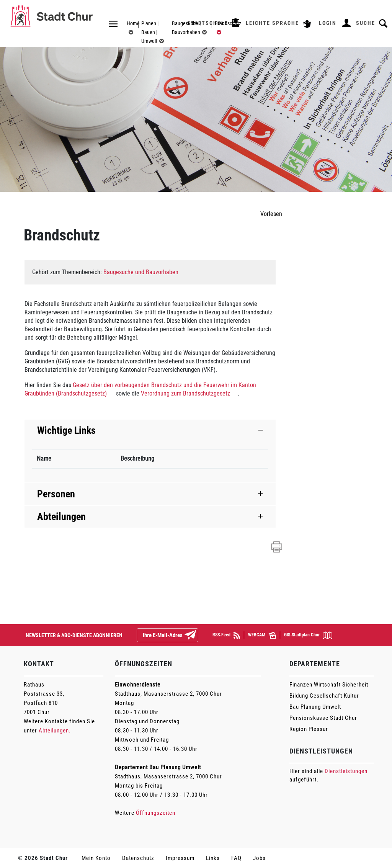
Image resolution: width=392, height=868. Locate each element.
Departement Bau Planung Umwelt (158, 767)
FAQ (236, 858)
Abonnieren (196, 636)
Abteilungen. (55, 731)
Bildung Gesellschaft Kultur (324, 696)
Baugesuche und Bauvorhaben (141, 272)
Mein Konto (96, 858)
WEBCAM (262, 635)
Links (213, 858)
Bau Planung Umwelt (315, 707)
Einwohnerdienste (138, 685)
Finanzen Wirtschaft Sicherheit (329, 685)
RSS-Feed (226, 635)
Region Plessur (309, 729)
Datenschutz (138, 858)
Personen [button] (56, 494)
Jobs (259, 858)
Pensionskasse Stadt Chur (323, 718)
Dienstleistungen (346, 771)
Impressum (180, 858)
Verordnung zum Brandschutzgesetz (185, 393)
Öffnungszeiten (156, 813)
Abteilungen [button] (61, 517)
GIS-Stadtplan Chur (308, 635)
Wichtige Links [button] (66, 430)
